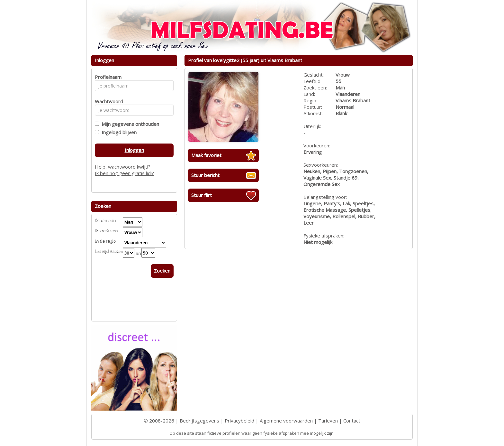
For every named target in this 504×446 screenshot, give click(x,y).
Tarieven (328, 421)
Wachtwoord (107, 101)
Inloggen (134, 150)
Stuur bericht (205, 175)
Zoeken (162, 271)
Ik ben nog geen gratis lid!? (124, 173)
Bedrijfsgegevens (199, 421)
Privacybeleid (239, 421)
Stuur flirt (202, 195)
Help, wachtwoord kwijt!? (123, 167)
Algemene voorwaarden (286, 421)
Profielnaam (107, 77)
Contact (352, 421)
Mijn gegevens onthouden (129, 124)
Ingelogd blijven (118, 132)
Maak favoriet (206, 155)
